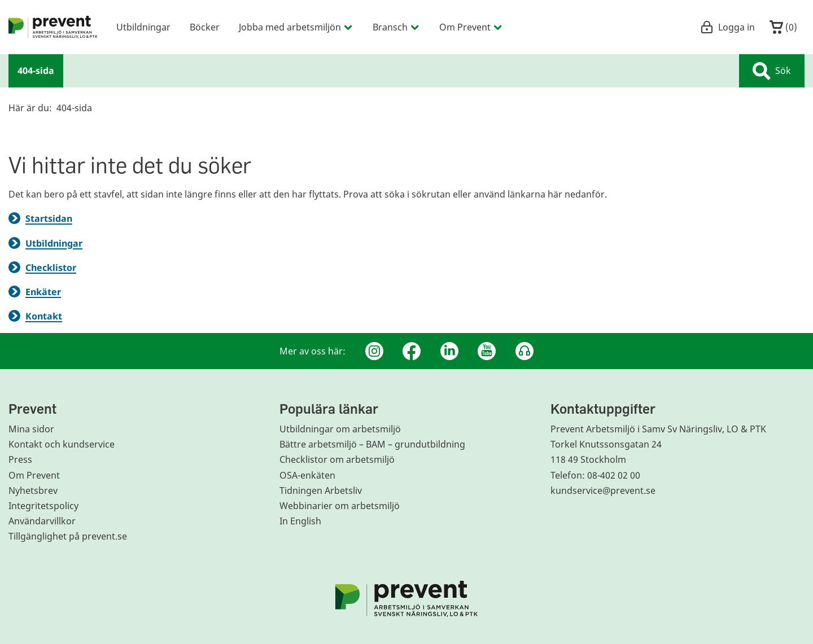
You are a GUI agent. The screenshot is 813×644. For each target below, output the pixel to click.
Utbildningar (54, 243)
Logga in (727, 27)
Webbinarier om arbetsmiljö (340, 506)
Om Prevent (34, 475)
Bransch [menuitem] (396, 27)
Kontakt (44, 316)
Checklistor (51, 268)
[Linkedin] (449, 351)
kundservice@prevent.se (603, 490)
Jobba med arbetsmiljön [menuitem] (296, 27)
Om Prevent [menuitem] (471, 27)
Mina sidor (31, 429)
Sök (772, 71)
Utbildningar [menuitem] (143, 27)
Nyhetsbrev (33, 490)
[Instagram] (374, 351)
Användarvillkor (42, 521)
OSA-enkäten (307, 475)
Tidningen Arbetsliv (321, 490)
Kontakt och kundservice (62, 444)
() (783, 27)
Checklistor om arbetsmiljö (337, 459)
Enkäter (43, 292)
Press (20, 459)
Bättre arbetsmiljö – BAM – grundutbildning (372, 444)
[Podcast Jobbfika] (524, 351)
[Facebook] (412, 351)
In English (300, 521)
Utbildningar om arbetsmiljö (340, 429)
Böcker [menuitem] (205, 27)
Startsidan (49, 218)
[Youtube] (487, 351)
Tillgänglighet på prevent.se (68, 536)
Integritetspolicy (43, 506)
